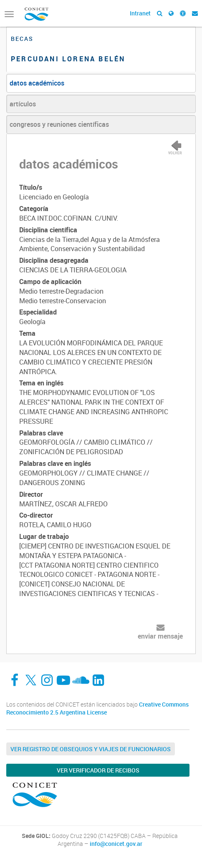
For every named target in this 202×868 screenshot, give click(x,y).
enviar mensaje (160, 636)
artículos (23, 104)
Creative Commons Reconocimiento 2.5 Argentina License (97, 708)
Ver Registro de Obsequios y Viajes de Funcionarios (91, 749)
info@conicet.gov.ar (116, 844)
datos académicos (37, 83)
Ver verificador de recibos (98, 770)
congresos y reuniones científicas (59, 124)
